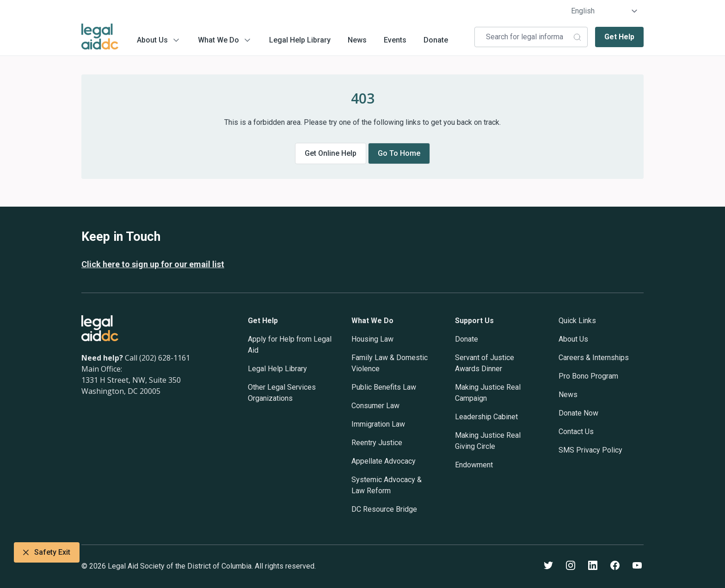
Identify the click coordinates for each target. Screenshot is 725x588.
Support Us (474, 321)
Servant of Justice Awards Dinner (485, 363)
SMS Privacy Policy (590, 450)
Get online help (331, 153)
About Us (152, 40)
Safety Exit (47, 552)
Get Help (619, 37)
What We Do (218, 40)
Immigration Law (378, 424)
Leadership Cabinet (486, 417)
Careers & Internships (594, 358)
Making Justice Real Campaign (488, 393)
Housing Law (372, 339)
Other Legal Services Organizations (282, 393)
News (357, 40)
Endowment (474, 465)
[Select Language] (605, 11)
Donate (436, 40)
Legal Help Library (300, 40)
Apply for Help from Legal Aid (290, 345)
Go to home (399, 153)
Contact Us (576, 432)
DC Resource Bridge (384, 509)
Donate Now (578, 413)
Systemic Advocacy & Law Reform (387, 485)
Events (395, 40)
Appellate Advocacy (384, 461)
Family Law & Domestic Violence (390, 363)
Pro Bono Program (588, 376)
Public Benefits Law (384, 387)
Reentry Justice (377, 443)
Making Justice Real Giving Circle (488, 441)
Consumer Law (375, 406)
